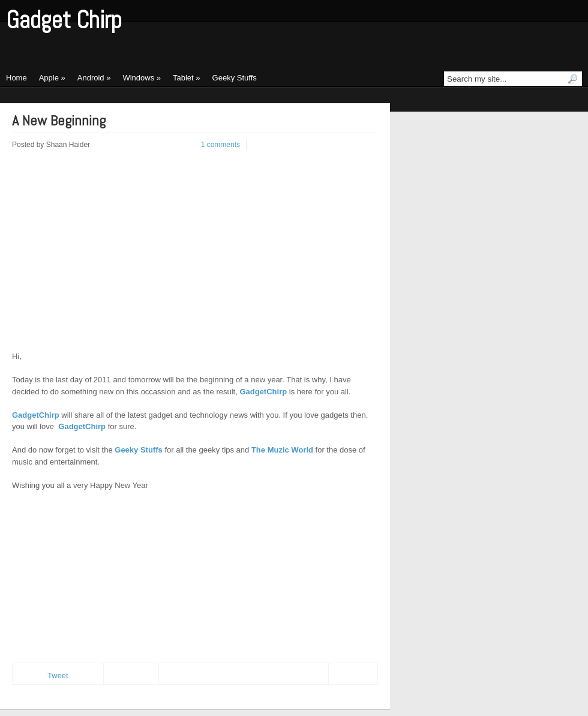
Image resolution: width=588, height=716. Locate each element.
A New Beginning (59, 121)
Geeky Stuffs (235, 78)
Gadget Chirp (64, 20)
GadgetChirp (263, 392)
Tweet (58, 675)
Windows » (142, 78)
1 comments (220, 145)
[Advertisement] (113, 257)
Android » (94, 78)
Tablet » (187, 78)
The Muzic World (282, 450)
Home (16, 78)
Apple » (52, 78)
